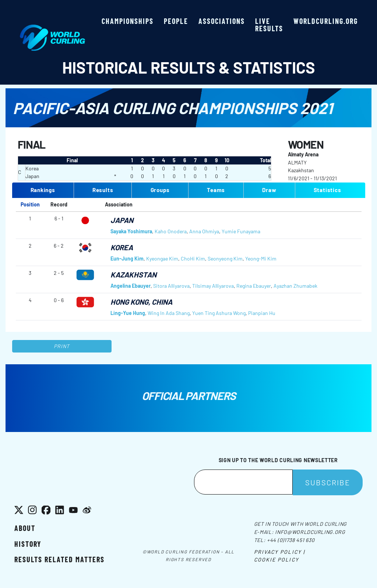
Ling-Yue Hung (128, 313)
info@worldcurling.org (310, 532)
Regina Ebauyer (254, 286)
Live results (269, 25)
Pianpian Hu (262, 313)
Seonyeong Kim (225, 258)
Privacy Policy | (280, 552)
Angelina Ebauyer (131, 286)
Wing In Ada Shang (169, 313)
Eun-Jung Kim (127, 258)
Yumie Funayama (241, 231)
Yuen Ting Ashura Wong (219, 313)
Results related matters (59, 559)
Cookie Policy (276, 559)
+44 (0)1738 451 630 (291, 540)
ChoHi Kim (193, 258)
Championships (128, 21)
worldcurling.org (326, 21)
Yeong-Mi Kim (261, 258)
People (176, 21)
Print (62, 346)
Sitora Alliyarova (171, 286)
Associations (222, 21)
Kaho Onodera (171, 231)
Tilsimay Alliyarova (213, 286)
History (28, 544)
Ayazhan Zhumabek (295, 286)
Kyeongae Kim (162, 258)
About (25, 528)
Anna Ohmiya (204, 231)
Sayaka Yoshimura (131, 231)
